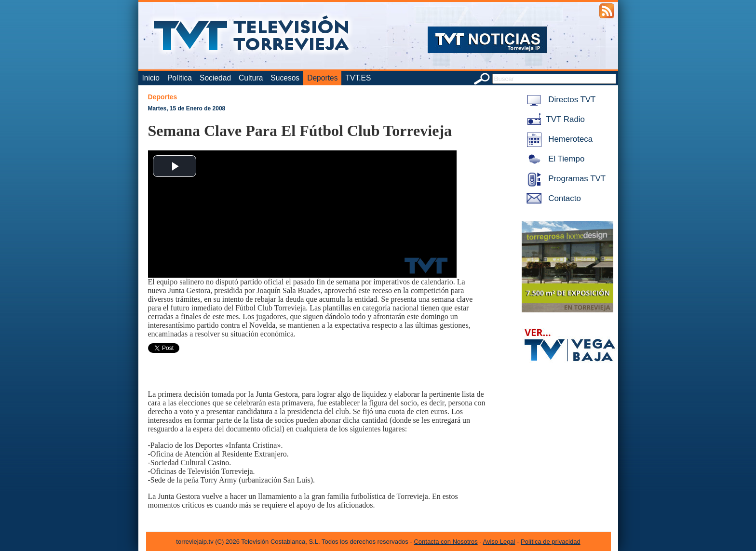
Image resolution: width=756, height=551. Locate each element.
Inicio (151, 78)
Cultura (251, 78)
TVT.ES (358, 78)
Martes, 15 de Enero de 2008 (187, 108)
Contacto (552, 198)
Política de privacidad (551, 542)
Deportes (322, 78)
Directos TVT (560, 100)
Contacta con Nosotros (445, 542)
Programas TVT (565, 179)
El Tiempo (554, 159)
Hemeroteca (558, 139)
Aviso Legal (499, 542)
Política (180, 78)
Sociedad (215, 78)
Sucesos (285, 78)
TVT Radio (554, 119)
